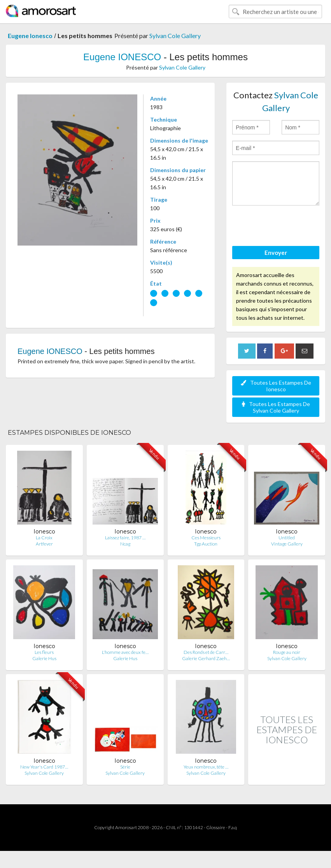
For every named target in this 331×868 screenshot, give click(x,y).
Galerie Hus (44, 658)
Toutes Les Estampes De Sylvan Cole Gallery (276, 407)
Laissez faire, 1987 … (125, 538)
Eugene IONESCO (122, 57)
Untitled (287, 538)
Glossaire (216, 827)
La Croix (44, 538)
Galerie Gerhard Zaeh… (206, 658)
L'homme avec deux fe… (125, 652)
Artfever (44, 544)
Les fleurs (44, 652)
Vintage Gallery (287, 544)
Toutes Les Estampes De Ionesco (276, 386)
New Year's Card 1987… (44, 767)
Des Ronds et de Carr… (206, 652)
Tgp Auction (206, 544)
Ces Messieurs (206, 538)
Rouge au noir (287, 652)
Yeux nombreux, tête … (206, 767)
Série (125, 767)
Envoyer (276, 253)
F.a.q (233, 827)
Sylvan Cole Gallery (175, 36)
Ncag (125, 544)
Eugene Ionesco (30, 36)
